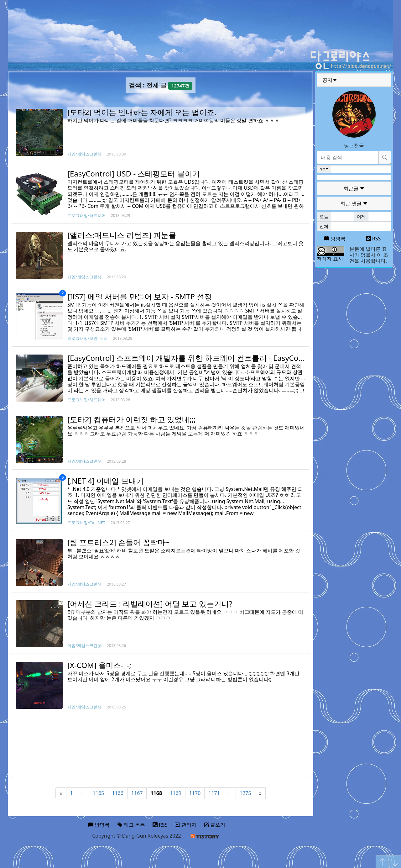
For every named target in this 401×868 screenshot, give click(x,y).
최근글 (354, 188)
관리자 (185, 825)
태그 (324, 169)
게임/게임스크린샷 (84, 154)
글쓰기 (215, 825)
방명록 (335, 239)
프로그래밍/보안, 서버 (88, 338)
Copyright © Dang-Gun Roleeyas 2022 (137, 836)
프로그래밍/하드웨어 (86, 215)
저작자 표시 (330, 259)
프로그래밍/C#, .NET (86, 523)
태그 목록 (131, 825)
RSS (373, 239)
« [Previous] (61, 793)
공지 (330, 80)
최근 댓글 (354, 203)
